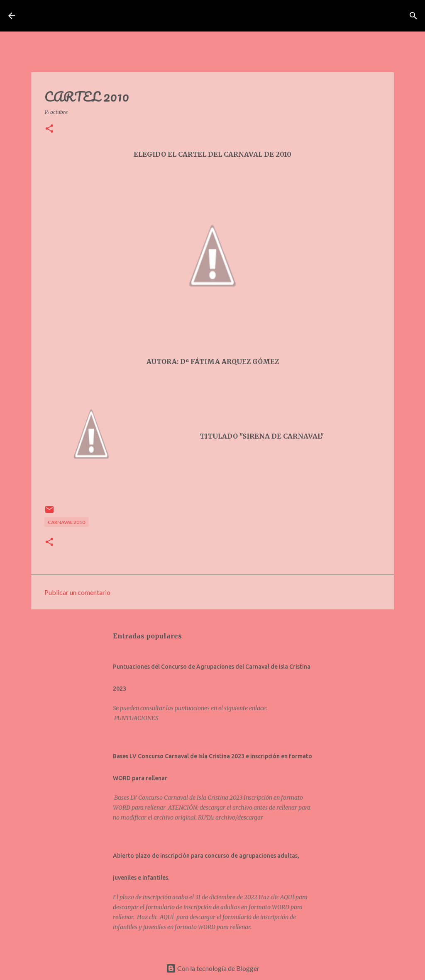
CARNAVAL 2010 (66, 522)
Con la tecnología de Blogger (213, 968)
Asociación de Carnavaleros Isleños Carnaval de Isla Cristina (178, 16)
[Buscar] (345, 16)
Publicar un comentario (77, 592)
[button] (49, 129)
